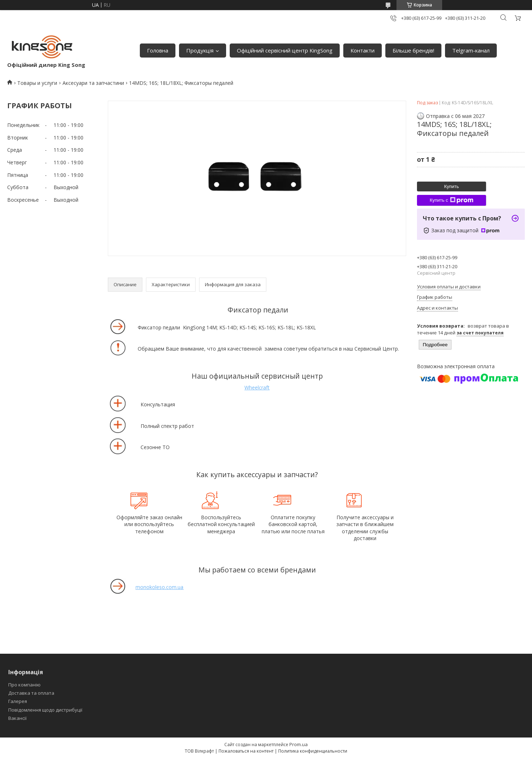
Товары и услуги (37, 83)
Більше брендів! (413, 50)
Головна (158, 50)
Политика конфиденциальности (313, 751)
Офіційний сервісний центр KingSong (285, 50)
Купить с (451, 200)
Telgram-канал (471, 50)
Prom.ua (299, 744)
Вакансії (17, 718)
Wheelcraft (257, 387)
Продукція (200, 50)
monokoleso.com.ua (159, 587)
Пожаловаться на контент (246, 751)
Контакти (363, 50)
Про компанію (24, 685)
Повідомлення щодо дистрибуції (45, 710)
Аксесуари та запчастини (93, 83)
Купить (451, 186)
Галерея (18, 701)
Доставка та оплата (31, 693)
